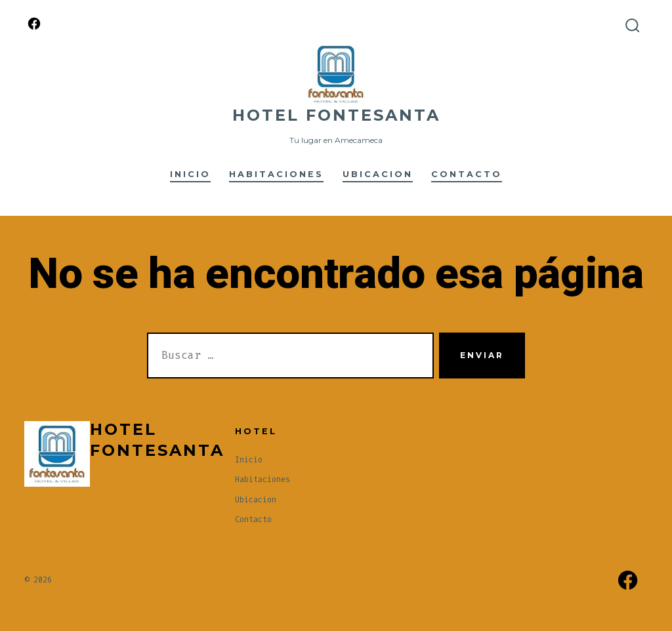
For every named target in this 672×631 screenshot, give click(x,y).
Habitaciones (276, 174)
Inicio (190, 174)
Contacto (467, 174)
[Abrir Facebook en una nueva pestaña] (34, 24)
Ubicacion (378, 174)
